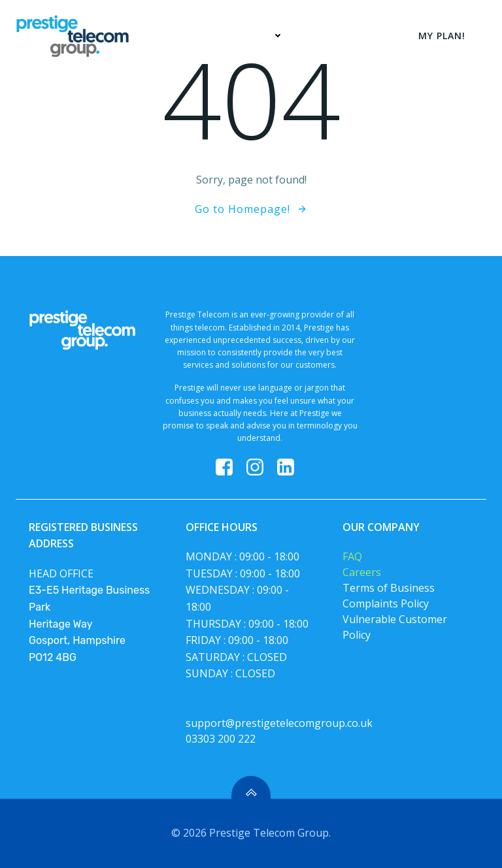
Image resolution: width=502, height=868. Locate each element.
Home (187, 36)
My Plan (333, 36)
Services (257, 36)
